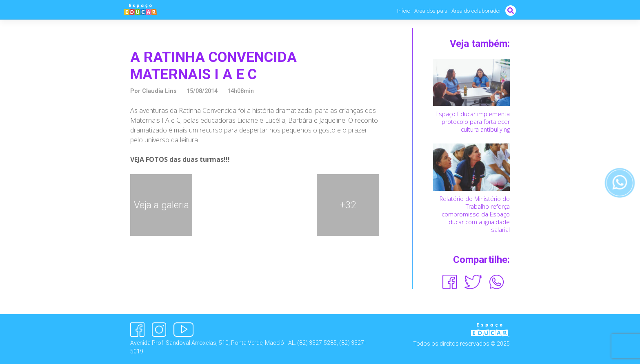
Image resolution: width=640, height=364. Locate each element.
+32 (348, 205)
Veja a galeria (161, 205)
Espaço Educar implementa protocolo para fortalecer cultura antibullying (473, 122)
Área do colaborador (476, 11)
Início (404, 11)
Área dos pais (431, 11)
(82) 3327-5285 (317, 343)
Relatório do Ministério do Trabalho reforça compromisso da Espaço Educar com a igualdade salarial (475, 214)
